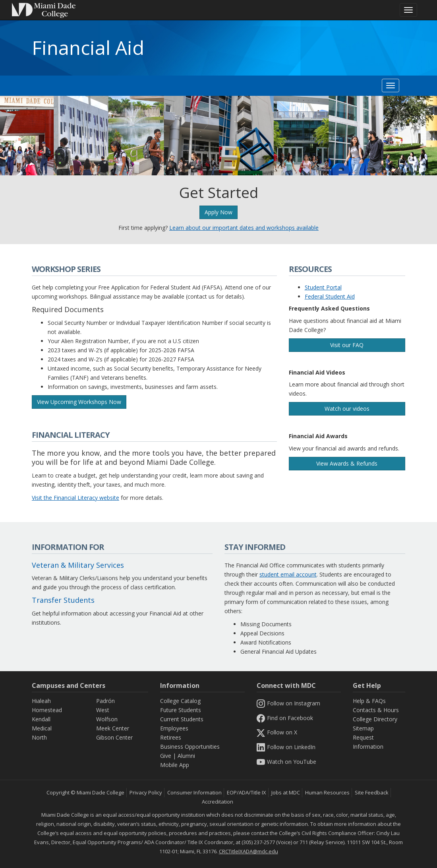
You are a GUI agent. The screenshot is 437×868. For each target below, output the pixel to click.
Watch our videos (347, 409)
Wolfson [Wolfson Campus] (107, 719)
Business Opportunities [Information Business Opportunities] (190, 747)
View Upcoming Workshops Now (79, 402)
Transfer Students (63, 600)
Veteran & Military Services (78, 565)
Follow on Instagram (288, 703)
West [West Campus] (103, 710)
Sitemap (363, 728)
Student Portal (323, 287)
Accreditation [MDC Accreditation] (218, 802)
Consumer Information (194, 792)
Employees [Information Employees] (174, 728)
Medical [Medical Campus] (42, 728)
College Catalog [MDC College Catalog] (180, 701)
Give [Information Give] (166, 756)
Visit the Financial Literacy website (75, 498)
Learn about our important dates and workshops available (244, 228)
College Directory (375, 719)
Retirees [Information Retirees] (171, 737)
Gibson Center (114, 737)
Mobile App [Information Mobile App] (175, 765)
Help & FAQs (369, 701)
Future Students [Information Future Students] (181, 710)
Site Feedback (372, 792)
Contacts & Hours (376, 710)
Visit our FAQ (347, 345)
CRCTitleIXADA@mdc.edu (248, 851)
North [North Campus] (39, 737)
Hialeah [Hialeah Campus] (41, 701)
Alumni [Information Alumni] (186, 756)
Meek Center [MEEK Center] (113, 728)
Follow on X (277, 732)
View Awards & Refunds (347, 463)
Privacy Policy (146, 792)
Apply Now (218, 212)
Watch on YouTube (286, 762)
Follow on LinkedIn (286, 747)
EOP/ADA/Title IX (247, 792)
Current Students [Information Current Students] (182, 719)
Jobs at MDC (286, 792)
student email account (288, 574)
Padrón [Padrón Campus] (105, 701)
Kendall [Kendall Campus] (41, 719)
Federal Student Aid (330, 296)
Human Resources (327, 792)
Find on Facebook (285, 718)
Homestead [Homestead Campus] (47, 710)
